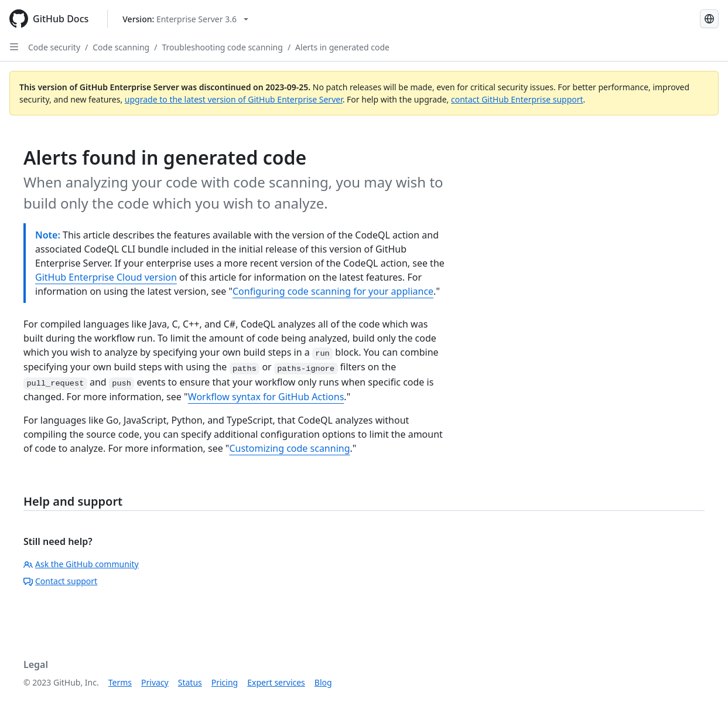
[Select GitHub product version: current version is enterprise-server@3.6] (185, 19)
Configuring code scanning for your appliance (333, 291)
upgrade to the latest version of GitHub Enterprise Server (234, 99)
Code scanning (121, 47)
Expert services (276, 682)
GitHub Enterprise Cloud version (106, 277)
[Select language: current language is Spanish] (709, 19)
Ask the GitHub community (81, 564)
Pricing (225, 682)
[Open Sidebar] (14, 47)
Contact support (60, 581)
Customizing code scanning (289, 448)
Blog (323, 682)
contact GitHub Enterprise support (517, 99)
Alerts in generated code (342, 47)
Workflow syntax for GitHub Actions (266, 397)
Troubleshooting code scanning (222, 47)
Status (190, 682)
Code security (54, 47)
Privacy (155, 682)
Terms (120, 682)
